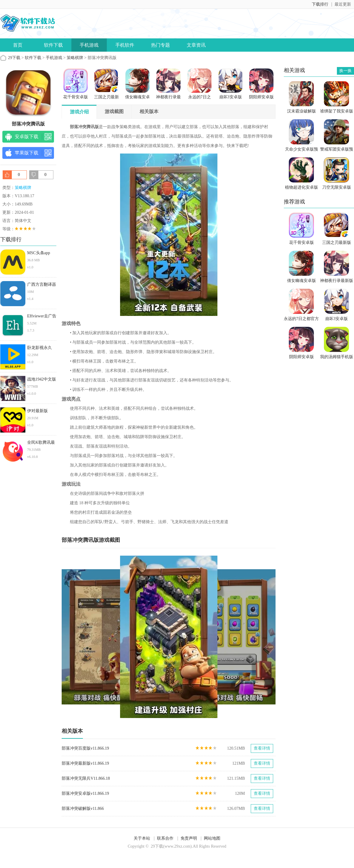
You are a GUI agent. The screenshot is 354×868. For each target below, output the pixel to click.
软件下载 (53, 45)
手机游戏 (89, 45)
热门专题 (160, 45)
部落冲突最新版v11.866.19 (85, 763)
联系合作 (165, 838)
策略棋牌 (75, 58)
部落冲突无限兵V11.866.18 (86, 778)
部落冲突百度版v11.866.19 (85, 748)
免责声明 (189, 838)
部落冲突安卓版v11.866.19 (85, 793)
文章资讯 (196, 45)
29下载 (14, 58)
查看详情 (262, 748)
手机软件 (125, 45)
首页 (18, 45)
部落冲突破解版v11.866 (83, 809)
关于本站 (142, 838)
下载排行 (320, 4)
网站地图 (212, 838)
